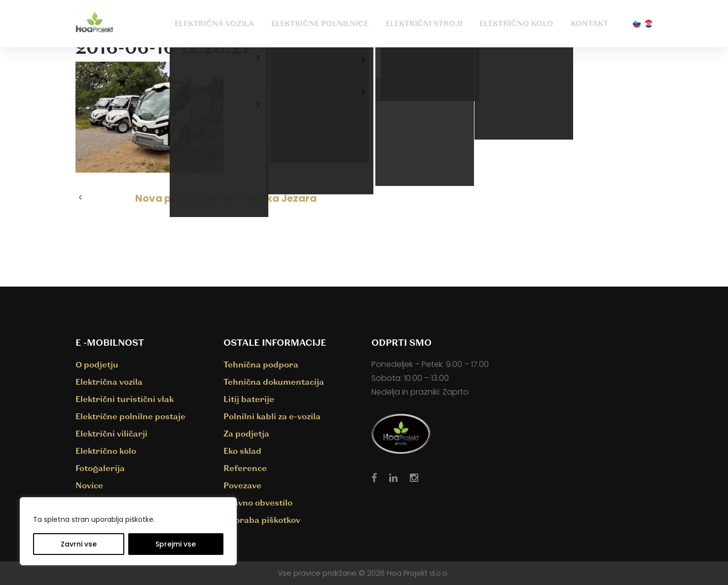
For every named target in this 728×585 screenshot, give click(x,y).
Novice (89, 485)
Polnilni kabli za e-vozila (272, 416)
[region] (128, 531)
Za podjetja (246, 433)
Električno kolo (516, 23)
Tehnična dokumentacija (274, 382)
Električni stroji (424, 23)
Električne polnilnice (320, 23)
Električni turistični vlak (125, 399)
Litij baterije (249, 399)
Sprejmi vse (176, 544)
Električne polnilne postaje (130, 416)
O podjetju (97, 364)
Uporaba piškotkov (262, 520)
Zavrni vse (79, 544)
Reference (245, 468)
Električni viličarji (111, 433)
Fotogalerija (100, 468)
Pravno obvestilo (258, 502)
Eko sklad (242, 451)
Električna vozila (214, 23)
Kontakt (589, 23)
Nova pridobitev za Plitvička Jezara (226, 198)
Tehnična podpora (261, 364)
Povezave (242, 485)
